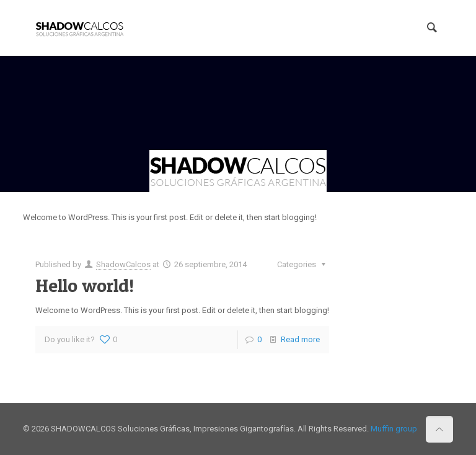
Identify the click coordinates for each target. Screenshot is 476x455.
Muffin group (394, 429)
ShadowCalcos (123, 264)
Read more (300, 339)
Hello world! (85, 285)
